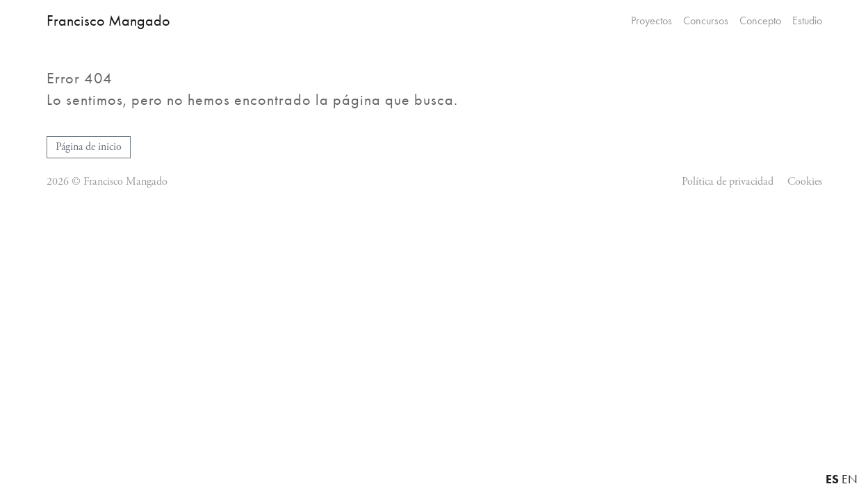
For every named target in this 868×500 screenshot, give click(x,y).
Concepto (760, 21)
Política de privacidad (728, 182)
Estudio (807, 21)
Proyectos (652, 21)
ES (832, 479)
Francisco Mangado (108, 20)
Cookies (805, 182)
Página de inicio (89, 147)
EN (850, 479)
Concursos (706, 21)
